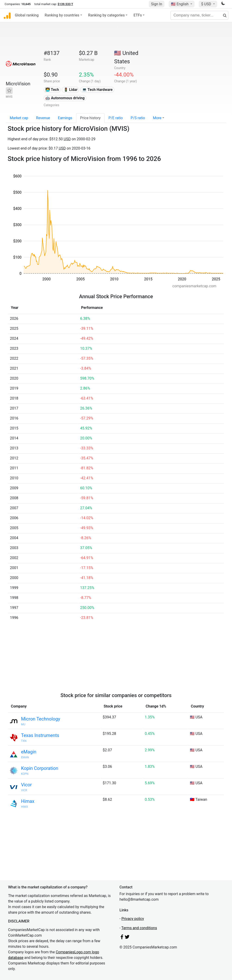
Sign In (157, 4)
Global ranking (27, 15)
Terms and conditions (139, 928)
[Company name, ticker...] (199, 15)
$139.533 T (65, 4)
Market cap (19, 118)
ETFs (138, 15)
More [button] (157, 118)
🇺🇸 (180, 4)
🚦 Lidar (71, 90)
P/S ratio (138, 118)
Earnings (65, 118)
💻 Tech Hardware (97, 90)
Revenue (43, 118)
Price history (90, 118)
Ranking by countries (62, 15)
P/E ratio (116, 118)
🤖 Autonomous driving (65, 98)
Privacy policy (133, 919)
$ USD (206, 4)
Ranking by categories (106, 15)
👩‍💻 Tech (52, 90)
